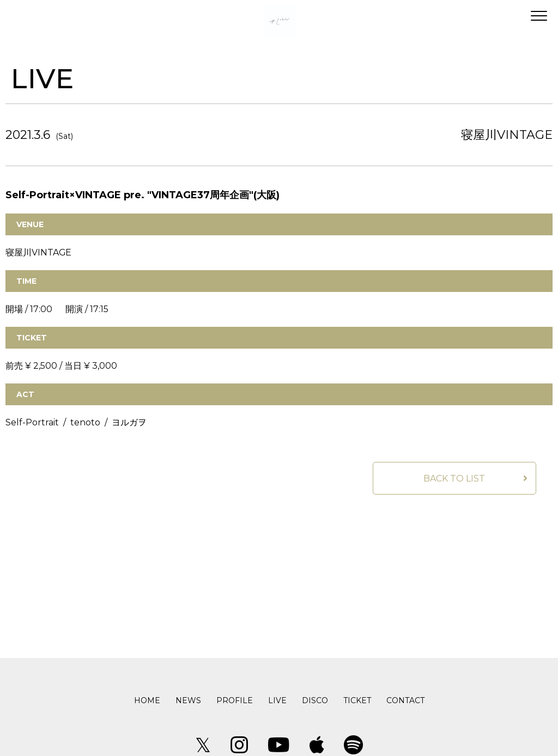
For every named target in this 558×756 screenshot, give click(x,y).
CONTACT (405, 700)
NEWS (188, 700)
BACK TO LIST (454, 478)
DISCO (315, 700)
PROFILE (235, 700)
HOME (147, 700)
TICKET (357, 700)
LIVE (277, 700)
